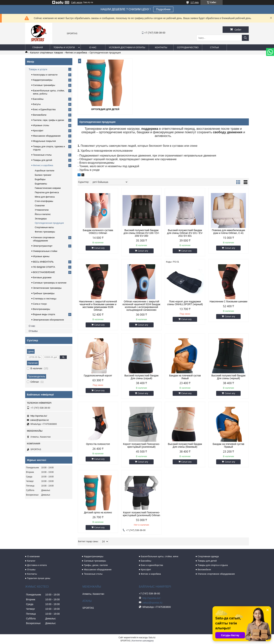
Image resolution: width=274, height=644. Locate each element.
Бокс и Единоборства (44, 109)
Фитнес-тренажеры (45, 232)
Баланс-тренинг (43, 175)
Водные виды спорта (44, 314)
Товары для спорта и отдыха (213, 565)
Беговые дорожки (42, 277)
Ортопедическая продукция (49, 223)
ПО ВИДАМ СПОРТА (44, 267)
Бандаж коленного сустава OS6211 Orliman (98, 232)
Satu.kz (152, 638)
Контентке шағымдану (143, 641)
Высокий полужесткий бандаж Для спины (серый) (141, 377)
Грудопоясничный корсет (98, 376)
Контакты (161, 47)
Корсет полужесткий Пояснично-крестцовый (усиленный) (141, 445)
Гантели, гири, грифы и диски (48, 120)
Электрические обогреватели (48, 320)
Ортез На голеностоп (98, 444)
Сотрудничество (188, 47)
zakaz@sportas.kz (39, 420)
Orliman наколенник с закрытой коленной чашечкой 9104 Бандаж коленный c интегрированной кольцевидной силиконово (141, 306)
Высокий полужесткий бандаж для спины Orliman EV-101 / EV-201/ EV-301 (185, 233)
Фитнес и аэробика (76, 53)
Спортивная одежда (208, 556)
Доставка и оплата (37, 565)
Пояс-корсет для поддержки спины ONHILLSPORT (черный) (185, 303)
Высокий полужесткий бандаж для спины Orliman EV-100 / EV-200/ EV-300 (141, 233)
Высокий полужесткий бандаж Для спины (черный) (228, 377)
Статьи (214, 47)
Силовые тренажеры (95, 561)
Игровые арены (41, 256)
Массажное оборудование (47, 136)
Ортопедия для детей (105, 109)
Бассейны (38, 99)
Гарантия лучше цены (39, 578)
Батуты (37, 104)
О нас (93, 47)
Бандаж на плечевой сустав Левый (185, 377)
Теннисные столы (42, 155)
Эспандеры (41, 219)
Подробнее (163, 9)
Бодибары (40, 179)
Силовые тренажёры (44, 85)
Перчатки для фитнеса (47, 192)
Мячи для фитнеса (45, 197)
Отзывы (33, 331)
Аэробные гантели (44, 171)
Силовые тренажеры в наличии (50, 283)
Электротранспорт (43, 246)
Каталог (31, 561)
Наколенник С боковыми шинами (229, 301)
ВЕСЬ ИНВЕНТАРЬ (43, 262)
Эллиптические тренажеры (47, 288)
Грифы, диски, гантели (96, 565)
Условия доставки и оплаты (127, 47)
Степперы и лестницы (45, 299)
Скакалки (40, 205)
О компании (33, 556)
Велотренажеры (42, 309)
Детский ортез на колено (98, 512)
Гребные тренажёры (44, 293)
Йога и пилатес (43, 214)
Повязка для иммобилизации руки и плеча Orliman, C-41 (229, 232)
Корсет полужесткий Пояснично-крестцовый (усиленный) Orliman (141, 514)
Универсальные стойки (45, 251)
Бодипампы (41, 184)
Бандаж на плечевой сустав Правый (228, 445)
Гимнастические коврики (48, 188)
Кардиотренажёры (43, 80)
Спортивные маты (44, 227)
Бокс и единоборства (152, 565)
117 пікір (195, 2)
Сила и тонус (40, 304)
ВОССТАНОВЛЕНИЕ (44, 272)
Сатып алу (100, 248)
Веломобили (40, 115)
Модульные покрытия (44, 141)
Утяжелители (42, 210)
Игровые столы (41, 125)
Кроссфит (38, 131)
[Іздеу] (245, 38)
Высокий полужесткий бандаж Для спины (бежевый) (185, 445)
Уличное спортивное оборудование (216, 574)
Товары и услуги (64, 47)
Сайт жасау (77, 2)
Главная (38, 47)
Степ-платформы (44, 201)
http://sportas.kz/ (39, 416)
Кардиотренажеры (94, 556)
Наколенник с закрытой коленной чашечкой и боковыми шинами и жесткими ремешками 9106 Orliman (98, 306)
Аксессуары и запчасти (45, 75)
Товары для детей (43, 160)
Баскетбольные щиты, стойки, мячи (160, 556)
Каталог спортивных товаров (46, 53)
